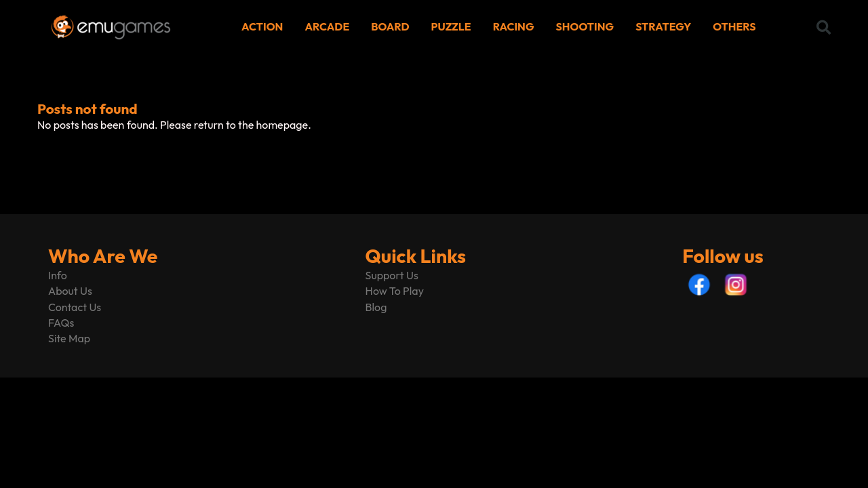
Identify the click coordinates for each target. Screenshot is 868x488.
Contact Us (75, 307)
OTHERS (734, 26)
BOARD (390, 26)
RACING (514, 26)
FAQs (61, 323)
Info (58, 275)
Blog (376, 307)
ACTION (262, 26)
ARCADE (327, 26)
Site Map (69, 338)
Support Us (392, 275)
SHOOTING (585, 26)
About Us (70, 291)
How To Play (395, 291)
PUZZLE (451, 26)
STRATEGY (663, 26)
